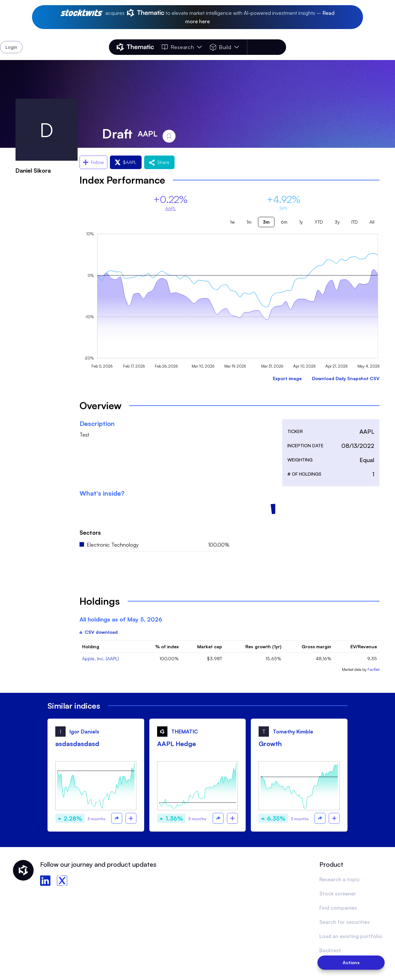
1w (232, 222)
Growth (270, 744)
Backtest (330, 950)
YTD (319, 222)
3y (337, 222)
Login (269, 47)
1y (301, 222)
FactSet (374, 669)
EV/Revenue (364, 647)
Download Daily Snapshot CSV (346, 378)
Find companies (338, 908)
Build (224, 47)
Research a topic (340, 879)
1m (249, 222)
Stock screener (338, 894)
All (372, 222)
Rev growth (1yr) (263, 647)
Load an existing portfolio (351, 936)
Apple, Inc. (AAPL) (101, 658)
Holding (91, 647)
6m (284, 222)
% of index (167, 647)
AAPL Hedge (176, 744)
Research (182, 47)
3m (266, 222)
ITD (355, 222)
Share (159, 162)
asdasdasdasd (77, 744)
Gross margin (316, 647)
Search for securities (345, 922)
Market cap (210, 647)
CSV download (99, 632)
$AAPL (126, 162)
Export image (287, 378)
